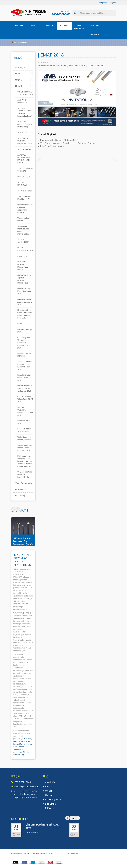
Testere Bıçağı (24, 741)
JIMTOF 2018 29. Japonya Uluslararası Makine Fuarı (24, 279)
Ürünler (49, 26)
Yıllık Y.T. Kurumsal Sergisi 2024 (25, 170)
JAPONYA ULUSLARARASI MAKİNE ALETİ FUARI (24, 159)
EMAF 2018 (22, 256)
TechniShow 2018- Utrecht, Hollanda (25, 438)
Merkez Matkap (26, 744)
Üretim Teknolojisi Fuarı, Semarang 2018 (24, 291)
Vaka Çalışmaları (79, 27)
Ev (15, 42)
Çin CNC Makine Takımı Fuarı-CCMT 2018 (25, 399)
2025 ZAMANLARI (25, 149)
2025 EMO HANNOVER (23, 101)
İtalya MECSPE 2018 (24, 422)
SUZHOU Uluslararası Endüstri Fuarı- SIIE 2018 (25, 411)
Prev (18, 509)
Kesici (16, 744)
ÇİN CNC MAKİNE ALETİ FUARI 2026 (25, 93)
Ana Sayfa (19, 26)
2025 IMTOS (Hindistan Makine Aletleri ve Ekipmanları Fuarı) (25, 112)
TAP (26, 739)
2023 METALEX (24, 177)
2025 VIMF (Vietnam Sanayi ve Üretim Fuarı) (25, 124)
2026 (16, 835)
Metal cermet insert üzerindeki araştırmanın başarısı (25, 209)
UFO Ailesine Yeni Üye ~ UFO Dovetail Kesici (25, 475)
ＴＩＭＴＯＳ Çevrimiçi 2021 (23, 241)
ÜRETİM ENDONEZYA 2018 (25, 249)
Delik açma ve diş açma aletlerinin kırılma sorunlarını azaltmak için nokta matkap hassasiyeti (25, 461)
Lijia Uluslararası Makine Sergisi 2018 (24, 378)
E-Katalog (94, 34)
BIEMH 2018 (23, 324)
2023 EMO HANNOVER (23, 184)
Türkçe (111, 3)
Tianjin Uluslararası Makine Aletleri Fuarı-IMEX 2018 (25, 448)
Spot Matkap (19, 747)
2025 (74, 835)
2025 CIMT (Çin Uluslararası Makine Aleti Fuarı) (25, 141)
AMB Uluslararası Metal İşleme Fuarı (25, 198)
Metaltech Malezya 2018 (25, 331)
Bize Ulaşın (94, 26)
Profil (34, 26)
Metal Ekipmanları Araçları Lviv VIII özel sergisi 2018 (25, 388)
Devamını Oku (32, 832)
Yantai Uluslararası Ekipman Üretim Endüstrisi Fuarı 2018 (25, 366)
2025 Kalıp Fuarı (24, 133)
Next (13, 509)
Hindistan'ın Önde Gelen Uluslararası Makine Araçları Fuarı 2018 (25, 314)
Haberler (64, 26)
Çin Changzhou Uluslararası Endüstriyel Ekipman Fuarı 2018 (24, 343)
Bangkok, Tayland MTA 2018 (24, 355)
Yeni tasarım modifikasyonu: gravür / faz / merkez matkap (24, 230)
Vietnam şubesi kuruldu (24, 219)
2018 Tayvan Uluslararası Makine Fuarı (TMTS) (23, 266)
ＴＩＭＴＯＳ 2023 (25, 191)
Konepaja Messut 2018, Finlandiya (24, 430)
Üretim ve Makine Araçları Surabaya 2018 (25, 302)
